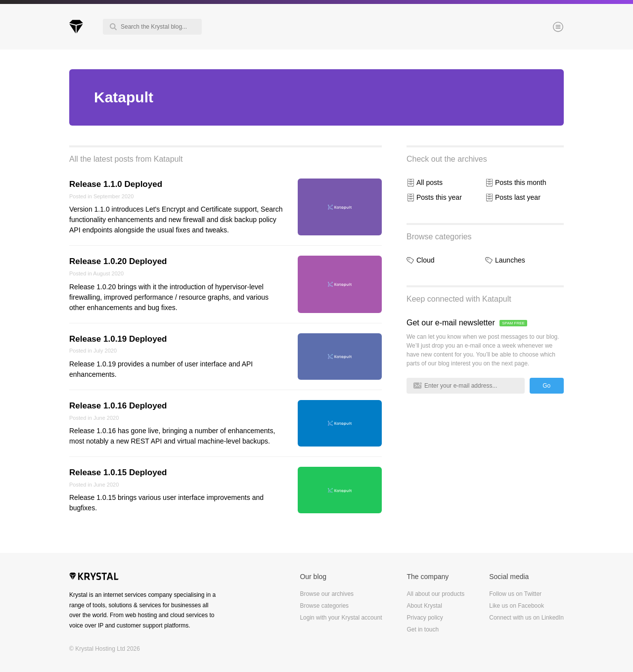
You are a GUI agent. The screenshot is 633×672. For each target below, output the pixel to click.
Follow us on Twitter (515, 594)
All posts (430, 182)
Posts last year (518, 197)
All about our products (435, 594)
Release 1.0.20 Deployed (118, 261)
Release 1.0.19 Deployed (118, 339)
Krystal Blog (76, 27)
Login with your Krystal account (341, 618)
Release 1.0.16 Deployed (118, 406)
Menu (542, 28)
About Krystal (424, 606)
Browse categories (439, 237)
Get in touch (423, 629)
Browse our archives (327, 594)
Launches (510, 260)
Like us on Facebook (517, 606)
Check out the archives (447, 159)
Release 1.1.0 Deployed (116, 184)
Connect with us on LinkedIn (526, 618)
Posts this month (521, 182)
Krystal (94, 578)
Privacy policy (425, 618)
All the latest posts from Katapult (126, 159)
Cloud (426, 260)
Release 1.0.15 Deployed (118, 472)
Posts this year (439, 197)
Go (546, 386)
